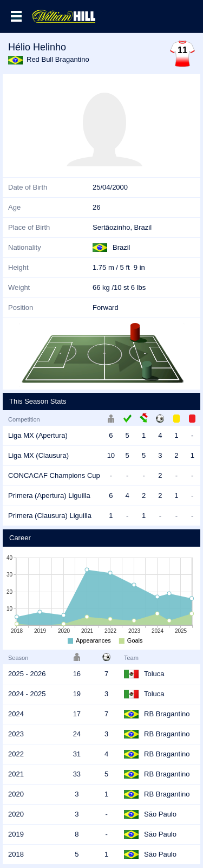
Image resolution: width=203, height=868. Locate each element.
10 (111, 455)
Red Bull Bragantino (58, 59)
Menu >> (16, 16)
